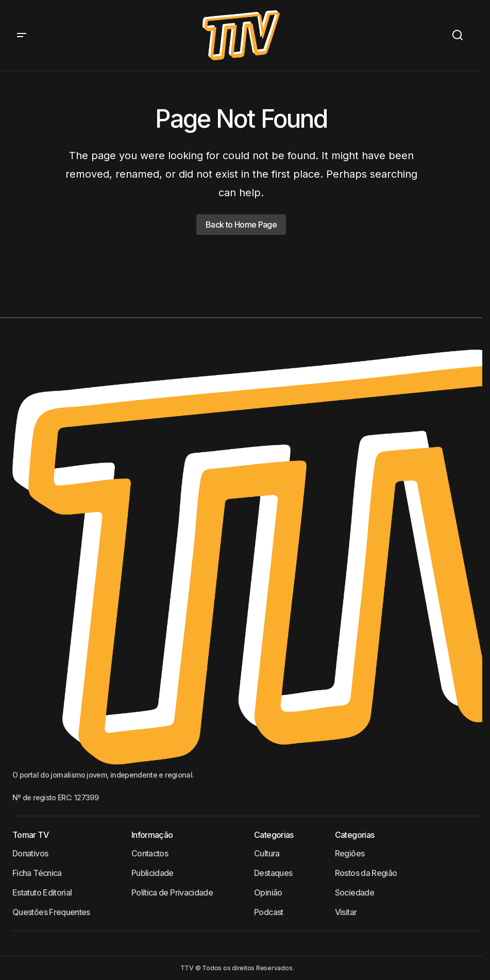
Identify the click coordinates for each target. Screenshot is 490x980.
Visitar (346, 912)
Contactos (150, 853)
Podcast (269, 912)
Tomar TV (30, 835)
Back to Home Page (241, 225)
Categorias (274, 835)
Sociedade (354, 892)
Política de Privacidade (172, 892)
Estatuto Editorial (42, 892)
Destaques (273, 873)
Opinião (268, 892)
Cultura (267, 853)
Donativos (30, 853)
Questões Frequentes (51, 912)
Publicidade (153, 873)
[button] (22, 35)
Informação (152, 835)
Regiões (350, 853)
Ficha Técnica (37, 873)
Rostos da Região (366, 873)
